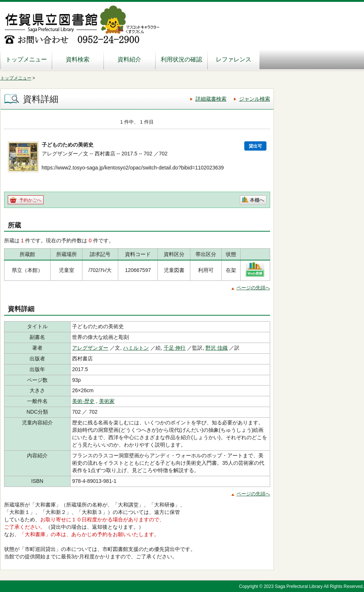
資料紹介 (129, 59)
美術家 (107, 401)
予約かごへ (30, 200)
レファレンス (234, 59)
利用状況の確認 (181, 59)
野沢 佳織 (217, 348)
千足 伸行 (175, 348)
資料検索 (78, 59)
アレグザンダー (90, 348)
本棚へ (257, 200)
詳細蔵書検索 (211, 99)
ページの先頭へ (253, 288)
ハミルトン (136, 348)
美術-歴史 (83, 401)
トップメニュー (26, 59)
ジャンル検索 (255, 99)
